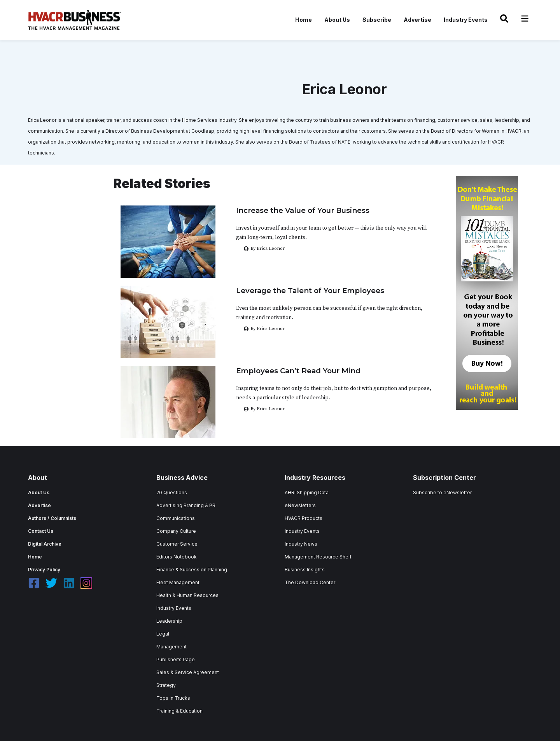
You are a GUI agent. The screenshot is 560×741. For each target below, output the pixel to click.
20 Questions (172, 493)
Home (304, 20)
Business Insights (305, 570)
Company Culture (176, 531)
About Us (337, 20)
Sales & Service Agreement (188, 672)
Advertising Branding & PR (186, 505)
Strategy (166, 685)
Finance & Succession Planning (192, 570)
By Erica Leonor (268, 329)
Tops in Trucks (173, 698)
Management (171, 647)
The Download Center (310, 582)
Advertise (417, 20)
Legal (163, 634)
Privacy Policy (44, 570)
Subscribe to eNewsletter (442, 493)
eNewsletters (300, 505)
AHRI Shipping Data (307, 493)
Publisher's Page (176, 659)
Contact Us (41, 531)
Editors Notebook (177, 557)
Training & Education (179, 711)
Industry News (301, 544)
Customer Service (177, 544)
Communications (176, 518)
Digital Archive (45, 544)
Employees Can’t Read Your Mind (298, 371)
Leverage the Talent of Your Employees (310, 291)
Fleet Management (178, 582)
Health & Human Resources (187, 595)
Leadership (169, 621)
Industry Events (466, 20)
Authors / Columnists (52, 518)
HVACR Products (304, 518)
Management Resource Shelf (318, 557)
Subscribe (377, 20)
